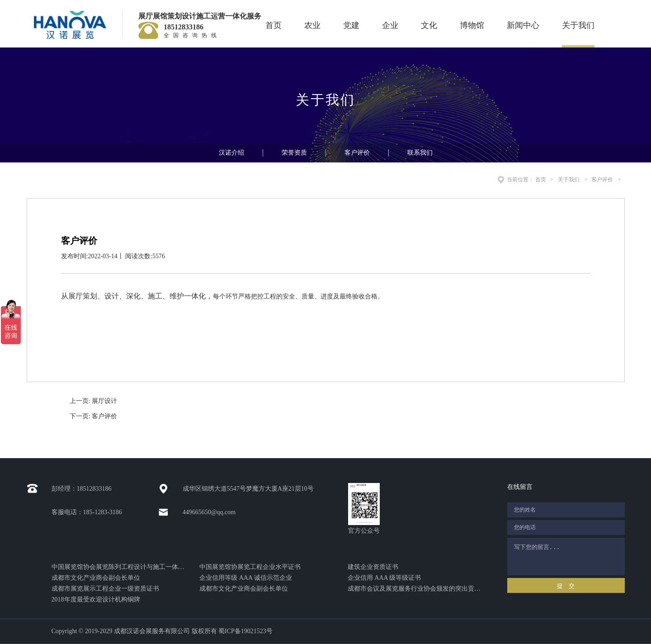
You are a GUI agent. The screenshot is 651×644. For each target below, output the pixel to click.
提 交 (566, 586)
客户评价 (357, 153)
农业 (312, 25)
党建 (351, 25)
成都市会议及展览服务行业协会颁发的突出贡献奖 (414, 589)
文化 (429, 25)
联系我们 (420, 153)
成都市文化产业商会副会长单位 (96, 578)
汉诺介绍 (231, 153)
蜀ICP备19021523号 (245, 631)
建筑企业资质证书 (373, 567)
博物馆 (472, 25)
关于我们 (578, 25)
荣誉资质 (294, 153)
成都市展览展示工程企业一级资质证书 (105, 589)
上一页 (93, 401)
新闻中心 (523, 25)
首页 (274, 25)
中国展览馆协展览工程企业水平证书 (250, 567)
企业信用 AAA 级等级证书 (384, 578)
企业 (390, 25)
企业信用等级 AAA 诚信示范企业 (246, 578)
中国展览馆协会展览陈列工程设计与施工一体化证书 (118, 567)
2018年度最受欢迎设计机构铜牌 (96, 599)
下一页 (93, 416)
